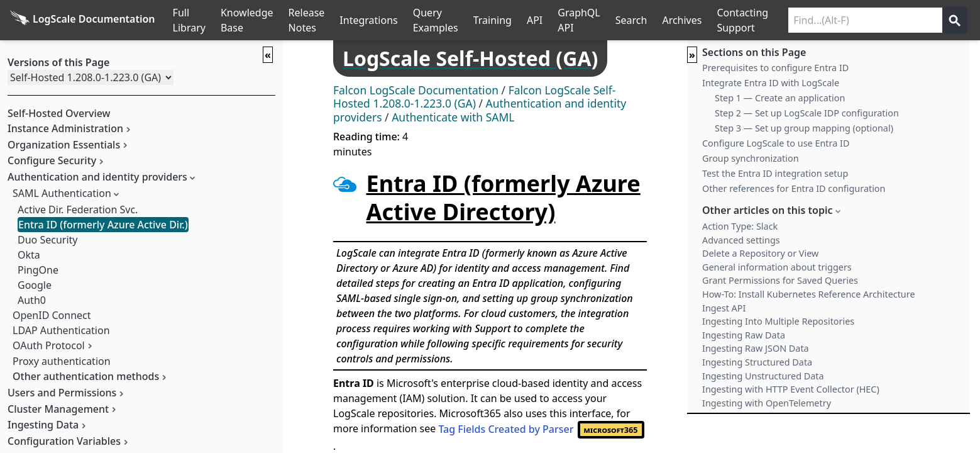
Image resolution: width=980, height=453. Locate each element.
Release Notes (307, 20)
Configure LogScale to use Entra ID (776, 143)
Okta (29, 255)
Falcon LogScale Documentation (416, 90)
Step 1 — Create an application (780, 98)
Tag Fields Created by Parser (541, 429)
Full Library (189, 20)
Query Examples (436, 20)
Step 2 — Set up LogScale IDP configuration (807, 113)
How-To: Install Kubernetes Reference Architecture (809, 294)
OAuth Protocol (49, 345)
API (535, 20)
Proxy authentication (62, 361)
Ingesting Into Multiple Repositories (778, 321)
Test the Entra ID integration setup (775, 173)
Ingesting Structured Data (757, 362)
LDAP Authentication (61, 330)
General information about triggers (777, 267)
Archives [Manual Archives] (682, 20)
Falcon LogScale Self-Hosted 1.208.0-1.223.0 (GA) (474, 97)
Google (35, 285)
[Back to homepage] (83, 20)
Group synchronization (751, 158)
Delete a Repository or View (760, 253)
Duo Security (47, 240)
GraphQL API (579, 20)
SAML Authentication (62, 193)
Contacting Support (742, 20)
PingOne (38, 270)
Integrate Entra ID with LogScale (771, 83)
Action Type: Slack (740, 226)
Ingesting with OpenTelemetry (767, 403)
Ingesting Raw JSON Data (756, 348)
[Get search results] (955, 20)
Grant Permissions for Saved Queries (780, 280)
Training (493, 20)
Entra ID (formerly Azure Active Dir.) (103, 225)
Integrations (368, 20)
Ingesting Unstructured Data (763, 376)
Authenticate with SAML (453, 117)
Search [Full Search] (631, 20)
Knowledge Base (247, 20)
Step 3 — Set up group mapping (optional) (804, 128)
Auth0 (32, 300)
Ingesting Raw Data (744, 335)
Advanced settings (741, 240)
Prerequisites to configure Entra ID (775, 68)
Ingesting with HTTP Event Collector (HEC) (791, 389)
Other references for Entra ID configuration (794, 188)
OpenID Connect (52, 315)
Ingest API (724, 308)
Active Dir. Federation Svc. (78, 210)
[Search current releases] (865, 20)
